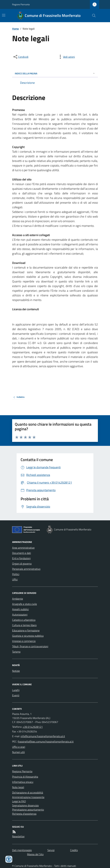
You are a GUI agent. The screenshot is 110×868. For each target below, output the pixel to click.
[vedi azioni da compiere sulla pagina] (66, 57)
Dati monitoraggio (22, 850)
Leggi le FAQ (19, 801)
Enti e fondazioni (21, 558)
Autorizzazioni (20, 615)
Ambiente (18, 599)
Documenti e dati (22, 553)
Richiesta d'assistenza (24, 814)
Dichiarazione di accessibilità (28, 793)
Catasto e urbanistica (24, 620)
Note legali (18, 787)
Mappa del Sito (35, 854)
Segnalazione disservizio (25, 805)
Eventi (16, 695)
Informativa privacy (23, 782)
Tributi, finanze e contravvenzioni (30, 646)
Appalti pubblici (20, 609)
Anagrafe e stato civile (25, 604)
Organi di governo (22, 564)
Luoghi (16, 690)
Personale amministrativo (26, 569)
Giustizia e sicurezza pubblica (28, 636)
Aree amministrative (23, 548)
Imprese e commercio (24, 641)
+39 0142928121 (33, 727)
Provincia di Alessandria (25, 777)
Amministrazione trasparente (28, 797)
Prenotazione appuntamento (28, 810)
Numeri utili (18, 752)
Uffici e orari (19, 747)
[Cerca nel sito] (93, 16)
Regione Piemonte (21, 4)
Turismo (16, 652)
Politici (16, 574)
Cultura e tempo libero (24, 625)
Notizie (16, 671)
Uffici (15, 579)
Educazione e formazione (26, 630)
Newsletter (18, 836)
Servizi (51, 850)
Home (15, 29)
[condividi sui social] (21, 57)
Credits (74, 850)
